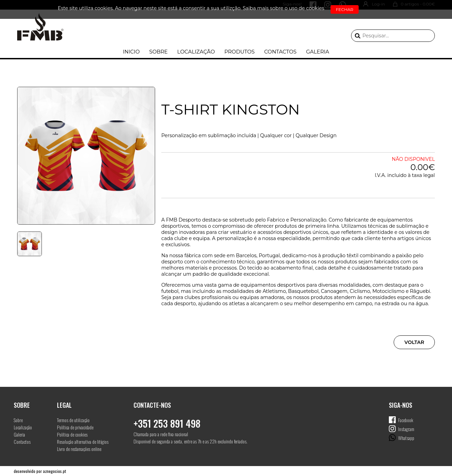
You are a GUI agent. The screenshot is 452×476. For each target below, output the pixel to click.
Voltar (414, 342)
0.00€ (423, 167)
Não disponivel (413, 159)
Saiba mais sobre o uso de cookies (283, 8)
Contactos (280, 52)
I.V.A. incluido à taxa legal (405, 175)
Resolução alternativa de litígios (83, 442)
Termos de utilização (73, 420)
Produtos (240, 52)
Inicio (131, 52)
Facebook (406, 420)
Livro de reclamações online (79, 449)
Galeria (318, 52)
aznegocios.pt (54, 471)
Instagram (406, 429)
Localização (196, 52)
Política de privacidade (75, 427)
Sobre (159, 52)
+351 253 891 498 (167, 423)
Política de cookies (72, 434)
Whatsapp (406, 438)
